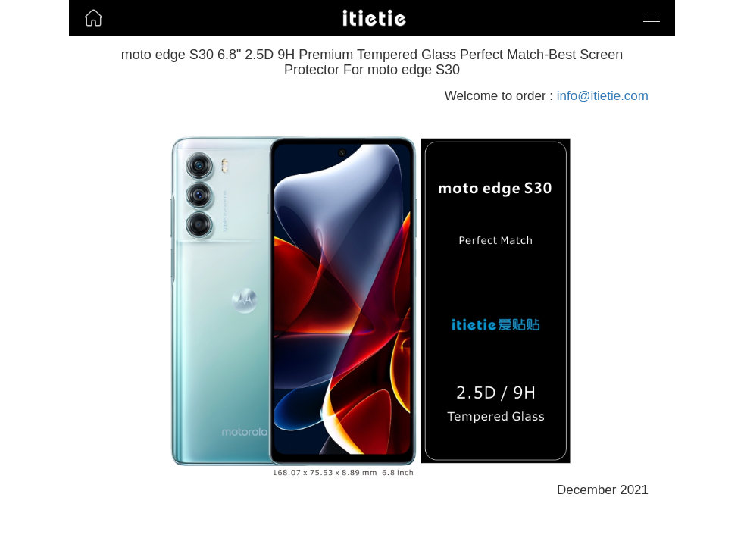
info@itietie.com (603, 96)
